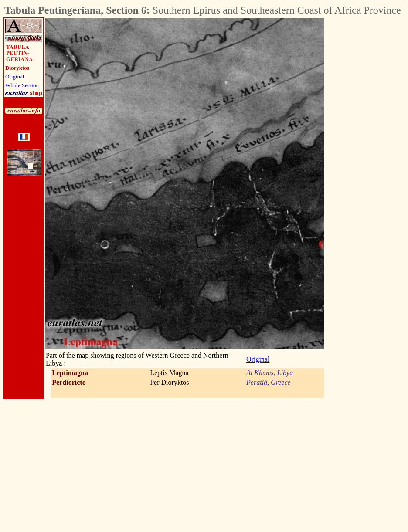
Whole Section (22, 85)
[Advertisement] (372, 149)
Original (15, 76)
